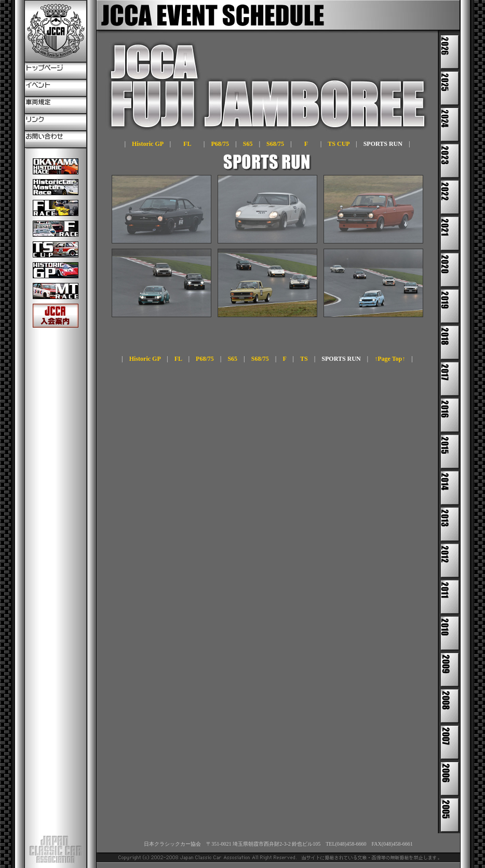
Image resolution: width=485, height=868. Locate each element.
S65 (248, 144)
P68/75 (220, 144)
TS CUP (339, 144)
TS (304, 359)
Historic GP (147, 144)
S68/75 (275, 144)
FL (187, 144)
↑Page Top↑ (390, 359)
